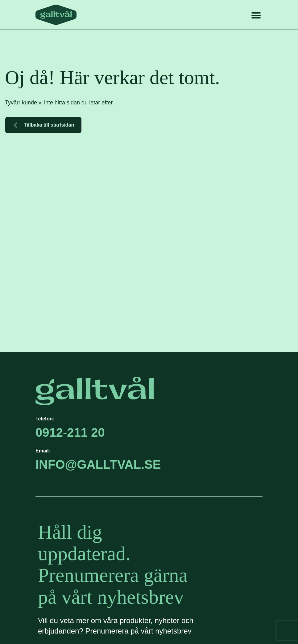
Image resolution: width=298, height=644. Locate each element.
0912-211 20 (70, 432)
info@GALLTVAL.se (98, 464)
